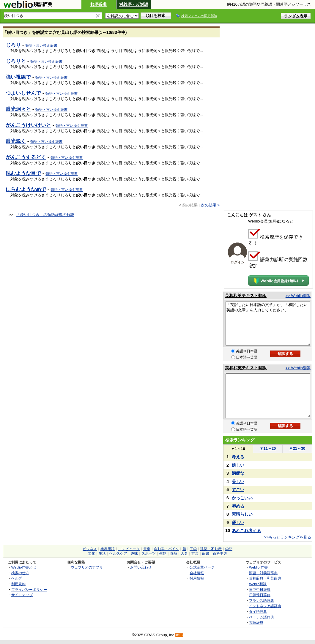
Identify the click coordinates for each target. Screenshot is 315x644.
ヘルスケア (118, 553)
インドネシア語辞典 (265, 606)
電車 (147, 549)
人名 (184, 553)
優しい (238, 523)
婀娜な (238, 473)
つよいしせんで (23, 93)
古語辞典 (256, 622)
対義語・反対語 (134, 4)
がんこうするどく (26, 157)
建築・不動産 (211, 549)
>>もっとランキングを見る (288, 537)
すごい (238, 490)
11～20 (268, 448)
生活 (102, 553)
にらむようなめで (26, 189)
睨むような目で (23, 173)
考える (238, 457)
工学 (193, 549)
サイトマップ (22, 595)
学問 (229, 549)
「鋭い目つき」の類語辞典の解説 (45, 215)
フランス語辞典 (262, 600)
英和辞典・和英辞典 (265, 578)
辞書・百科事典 (215, 553)
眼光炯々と (18, 109)
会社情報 (197, 573)
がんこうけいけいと (28, 125)
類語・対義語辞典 (263, 573)
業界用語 (108, 549)
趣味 (134, 553)
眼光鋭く (16, 141)
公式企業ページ (202, 567)
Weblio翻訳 (258, 584)
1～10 (238, 449)
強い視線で (18, 77)
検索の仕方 (20, 573)
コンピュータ (129, 549)
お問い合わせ (141, 567)
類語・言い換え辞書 (41, 45)
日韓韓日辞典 (260, 595)
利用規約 (18, 584)
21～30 (297, 448)
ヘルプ (17, 578)
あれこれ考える (246, 531)
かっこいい (242, 498)
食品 (174, 553)
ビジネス (90, 549)
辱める (238, 506)
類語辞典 (99, 4)
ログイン (237, 262)
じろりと (16, 61)
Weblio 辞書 (258, 567)
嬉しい (238, 465)
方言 (195, 553)
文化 (92, 553)
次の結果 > (210, 205)
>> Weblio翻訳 (298, 296)
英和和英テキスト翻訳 (246, 296)
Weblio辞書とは (24, 567)
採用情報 (197, 578)
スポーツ (149, 553)
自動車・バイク (166, 549)
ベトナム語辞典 (262, 617)
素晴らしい (242, 514)
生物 (163, 553)
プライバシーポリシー (29, 589)
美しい (238, 482)
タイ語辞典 (258, 611)
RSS (179, 635)
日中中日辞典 (260, 589)
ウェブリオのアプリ (87, 567)
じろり (13, 45)
